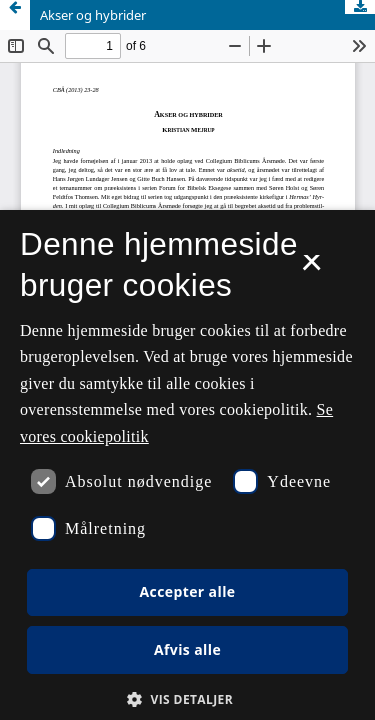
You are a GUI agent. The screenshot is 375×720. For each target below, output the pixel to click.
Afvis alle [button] (187, 649)
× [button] (311, 269)
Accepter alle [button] (187, 591)
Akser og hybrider (93, 15)
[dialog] (187, 465)
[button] (187, 699)
